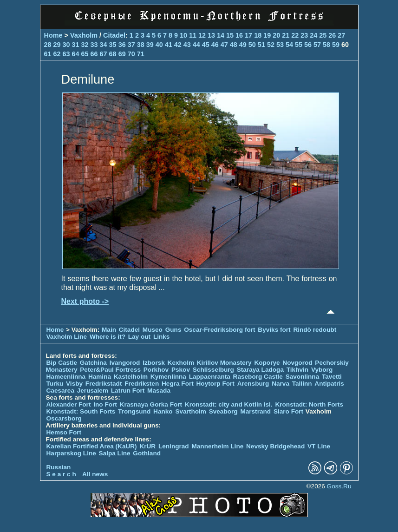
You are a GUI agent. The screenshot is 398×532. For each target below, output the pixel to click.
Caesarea (60, 391)
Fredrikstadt (104, 384)
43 (187, 45)
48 (234, 45)
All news (95, 474)
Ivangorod (125, 363)
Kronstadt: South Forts (81, 411)
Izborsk (154, 363)
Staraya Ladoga (260, 370)
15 (230, 35)
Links (162, 337)
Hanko (163, 411)
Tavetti (332, 377)
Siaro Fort (288, 411)
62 (57, 54)
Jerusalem (93, 391)
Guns (173, 330)
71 (141, 54)
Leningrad (174, 446)
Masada (159, 391)
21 (286, 35)
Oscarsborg (64, 418)
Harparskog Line (71, 453)
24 (313, 35)
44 (196, 45)
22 (295, 35)
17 (248, 35)
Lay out (139, 337)
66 (94, 54)
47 (224, 45)
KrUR (147, 446)
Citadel (114, 35)
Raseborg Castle (258, 377)
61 (48, 54)
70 (131, 54)
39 (150, 45)
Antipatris (329, 384)
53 (280, 45)
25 (323, 35)
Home (53, 35)
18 (258, 35)
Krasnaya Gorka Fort (151, 404)
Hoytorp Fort (215, 384)
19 (267, 35)
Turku (55, 384)
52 (271, 45)
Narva (281, 384)
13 (211, 35)
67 (104, 54)
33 (94, 45)
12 (202, 35)
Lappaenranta (210, 377)
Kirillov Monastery (224, 363)
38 (141, 45)
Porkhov (156, 370)
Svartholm (190, 411)
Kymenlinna (168, 377)
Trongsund (134, 411)
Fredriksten (142, 384)
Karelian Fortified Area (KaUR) (92, 446)
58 (326, 45)
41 (169, 45)
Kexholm (181, 363)
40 (159, 45)
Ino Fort (105, 404)
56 (308, 45)
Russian (59, 467)
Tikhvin (297, 370)
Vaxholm (84, 35)
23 (304, 35)
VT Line (319, 446)
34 (104, 45)
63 (66, 54)
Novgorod (297, 363)
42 (178, 45)
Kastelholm (131, 377)
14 (221, 35)
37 (131, 45)
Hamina (100, 377)
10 (183, 35)
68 (113, 54)
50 (252, 45)
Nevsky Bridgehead (275, 446)
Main (109, 330)
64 (76, 54)
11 (193, 35)
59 (336, 45)
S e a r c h (61, 474)
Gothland (147, 453)
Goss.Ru (339, 486)
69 (122, 54)
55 (299, 45)
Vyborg (322, 370)
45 (206, 45)
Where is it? (108, 337)
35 (113, 45)
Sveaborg (223, 411)
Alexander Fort (69, 404)
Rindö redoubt (315, 330)
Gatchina (93, 363)
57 (317, 45)
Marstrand (255, 411)
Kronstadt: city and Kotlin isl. (229, 404)
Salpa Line (115, 453)
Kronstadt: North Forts (309, 404)
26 (332, 35)
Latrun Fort (128, 391)
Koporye (267, 363)
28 (48, 45)
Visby (74, 384)
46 (215, 45)
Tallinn (302, 384)
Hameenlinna (66, 377)
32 (85, 45)
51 (261, 45)
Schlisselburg (213, 370)
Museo (153, 330)
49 (243, 45)
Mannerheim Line (217, 446)
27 (341, 35)
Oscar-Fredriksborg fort (219, 330)
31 (76, 45)
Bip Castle (62, 363)
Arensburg (253, 384)
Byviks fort (274, 330)
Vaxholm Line (67, 337)
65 (85, 54)
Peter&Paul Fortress (110, 370)
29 (57, 45)
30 (66, 45)
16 (239, 35)
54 (289, 45)
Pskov (181, 370)
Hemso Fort (64, 432)
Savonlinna (303, 377)
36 (122, 45)
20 (276, 35)
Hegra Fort (178, 384)
